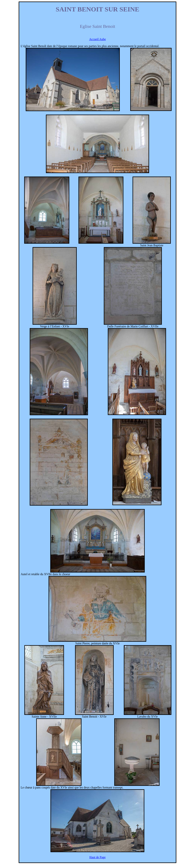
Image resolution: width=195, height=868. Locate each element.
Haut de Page (97, 857)
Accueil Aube (97, 39)
